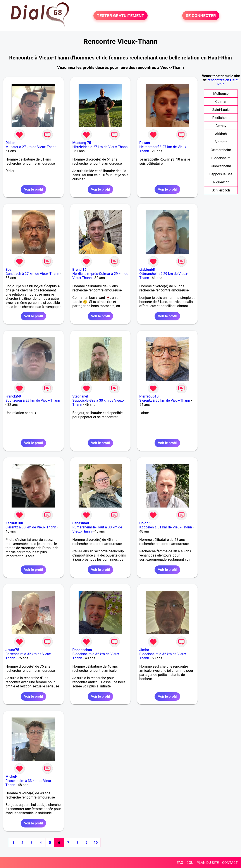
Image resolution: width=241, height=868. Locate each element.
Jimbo (144, 650)
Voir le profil (33, 189)
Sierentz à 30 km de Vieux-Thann (165, 400)
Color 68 (146, 523)
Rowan (145, 143)
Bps (8, 270)
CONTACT (230, 863)
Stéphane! (80, 396)
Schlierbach (221, 190)
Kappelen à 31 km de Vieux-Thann (166, 527)
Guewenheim (221, 166)
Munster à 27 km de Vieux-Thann (31, 147)
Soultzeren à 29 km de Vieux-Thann (33, 400)
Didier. (10, 143)
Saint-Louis (221, 110)
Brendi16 (79, 270)
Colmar (221, 102)
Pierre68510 (149, 396)
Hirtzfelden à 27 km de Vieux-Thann (100, 147)
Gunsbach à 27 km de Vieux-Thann (32, 274)
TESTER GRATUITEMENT (121, 16)
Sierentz (221, 142)
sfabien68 (147, 270)
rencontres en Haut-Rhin (223, 82)
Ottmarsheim (221, 150)
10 (96, 843)
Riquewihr (221, 182)
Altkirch (221, 134)
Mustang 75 (82, 143)
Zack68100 (14, 523)
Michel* (11, 777)
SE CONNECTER (201, 16)
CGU (190, 863)
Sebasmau (81, 523)
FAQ (180, 863)
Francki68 (13, 396)
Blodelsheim (221, 158)
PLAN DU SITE (208, 863)
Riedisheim (221, 118)
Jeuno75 (12, 650)
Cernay (221, 126)
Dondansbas (82, 650)
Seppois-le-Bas (221, 174)
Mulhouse (221, 94)
